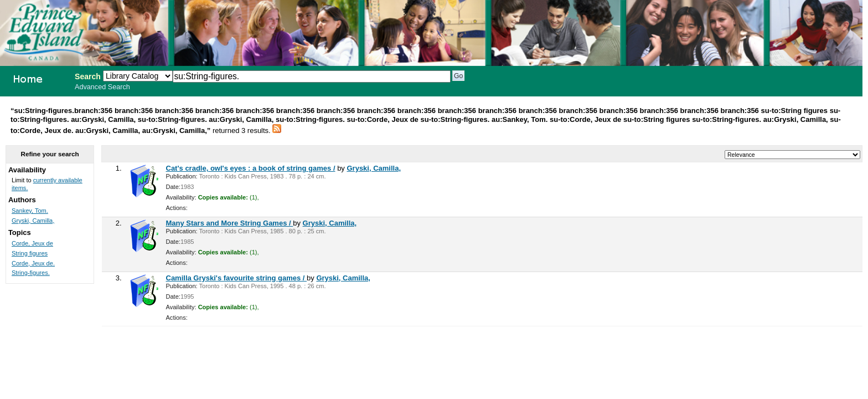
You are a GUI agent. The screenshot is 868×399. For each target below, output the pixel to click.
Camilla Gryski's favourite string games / (237, 278)
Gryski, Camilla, (374, 168)
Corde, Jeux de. (33, 263)
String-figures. (31, 273)
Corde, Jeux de (32, 243)
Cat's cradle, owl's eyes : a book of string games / (251, 168)
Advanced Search (102, 87)
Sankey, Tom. (30, 211)
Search (88, 76)
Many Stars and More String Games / (230, 223)
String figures (30, 253)
